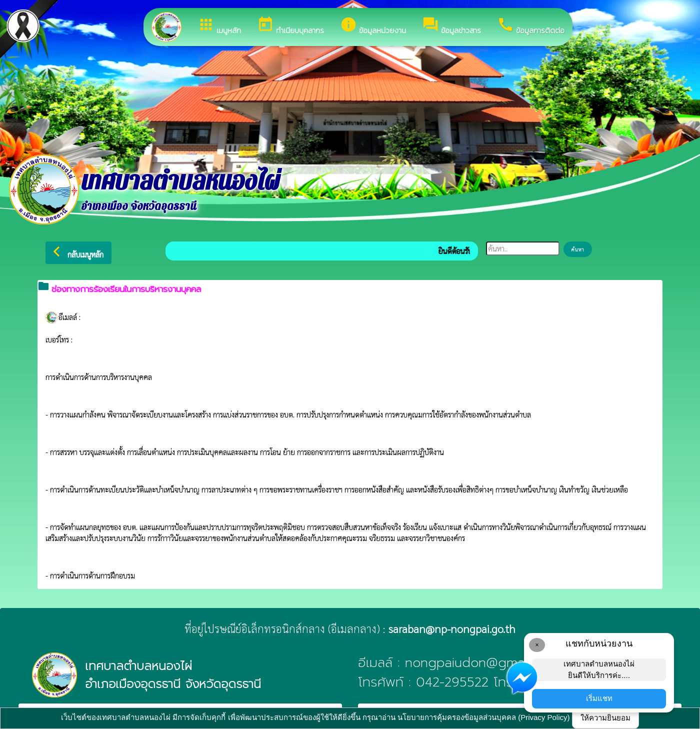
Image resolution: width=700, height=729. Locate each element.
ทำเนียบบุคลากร (290, 26)
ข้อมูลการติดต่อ (531, 26)
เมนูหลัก (219, 26)
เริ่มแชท (599, 698)
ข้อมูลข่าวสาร (451, 26)
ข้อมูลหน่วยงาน (373, 26)
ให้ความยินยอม (605, 718)
